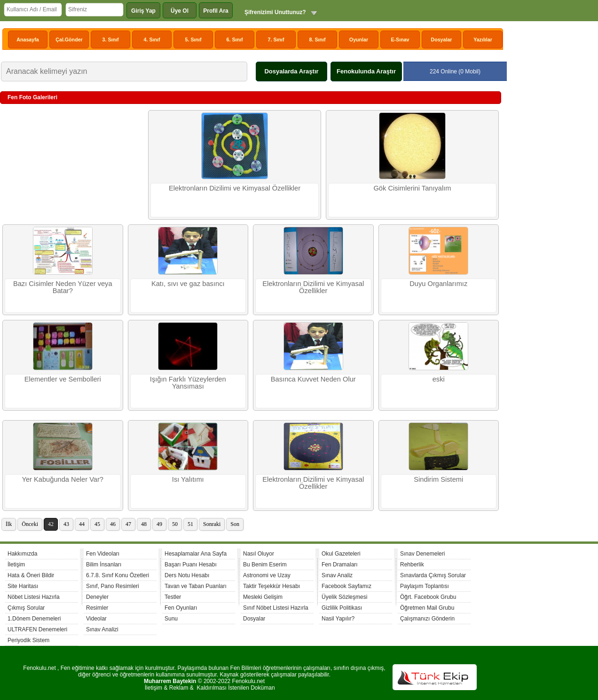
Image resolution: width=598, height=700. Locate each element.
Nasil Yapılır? (338, 619)
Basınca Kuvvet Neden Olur (313, 379)
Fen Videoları (103, 554)
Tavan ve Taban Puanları (196, 586)
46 (113, 524)
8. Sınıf (318, 40)
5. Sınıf (193, 40)
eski (439, 379)
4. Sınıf (152, 40)
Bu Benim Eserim (265, 565)
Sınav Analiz (337, 575)
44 (82, 524)
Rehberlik (412, 565)
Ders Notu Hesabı (187, 575)
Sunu (171, 619)
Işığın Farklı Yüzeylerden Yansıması (188, 383)
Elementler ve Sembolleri (63, 379)
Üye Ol (180, 11)
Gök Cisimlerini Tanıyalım (412, 188)
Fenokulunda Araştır (366, 71)
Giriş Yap (143, 11)
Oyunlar (359, 40)
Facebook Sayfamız (346, 586)
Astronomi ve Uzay (267, 575)
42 (51, 524)
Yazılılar (483, 40)
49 (159, 524)
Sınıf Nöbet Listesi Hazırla (276, 608)
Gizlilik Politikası (342, 608)
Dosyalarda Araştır (291, 71)
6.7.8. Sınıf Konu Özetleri (118, 575)
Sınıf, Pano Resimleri (113, 586)
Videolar (96, 619)
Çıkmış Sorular (26, 608)
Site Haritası (23, 586)
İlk (9, 524)
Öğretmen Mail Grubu (427, 608)
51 (190, 524)
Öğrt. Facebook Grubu (428, 597)
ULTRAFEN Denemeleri (37, 629)
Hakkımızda (22, 554)
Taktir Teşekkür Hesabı (271, 586)
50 (175, 524)
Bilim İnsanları (104, 565)
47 (128, 524)
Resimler (97, 608)
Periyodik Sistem (28, 640)
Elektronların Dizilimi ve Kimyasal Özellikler (235, 188)
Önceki (30, 524)
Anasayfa (28, 40)
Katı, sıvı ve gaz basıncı (188, 284)
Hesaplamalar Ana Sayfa (196, 554)
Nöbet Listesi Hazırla (34, 597)
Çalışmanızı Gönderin (427, 619)
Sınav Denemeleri (422, 554)
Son (235, 524)
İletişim (16, 565)
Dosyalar (441, 40)
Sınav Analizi (102, 629)
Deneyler (97, 597)
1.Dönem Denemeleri (34, 619)
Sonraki (212, 524)
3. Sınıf (111, 40)
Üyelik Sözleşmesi (344, 597)
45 (97, 524)
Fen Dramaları (340, 565)
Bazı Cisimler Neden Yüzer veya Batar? (63, 287)
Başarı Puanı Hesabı (191, 565)
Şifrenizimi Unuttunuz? (275, 12)
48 (144, 524)
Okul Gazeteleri (341, 554)
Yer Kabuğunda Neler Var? (63, 479)
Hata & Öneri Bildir (31, 575)
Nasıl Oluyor (259, 554)
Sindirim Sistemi (438, 479)
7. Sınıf (276, 40)
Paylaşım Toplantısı (425, 586)
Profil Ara (216, 11)
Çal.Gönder (69, 40)
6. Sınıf (235, 40)
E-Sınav (400, 40)
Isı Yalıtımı (188, 479)
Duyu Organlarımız (438, 284)
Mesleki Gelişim (263, 597)
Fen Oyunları (181, 608)
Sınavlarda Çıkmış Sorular (433, 575)
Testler (173, 597)
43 (66, 524)
